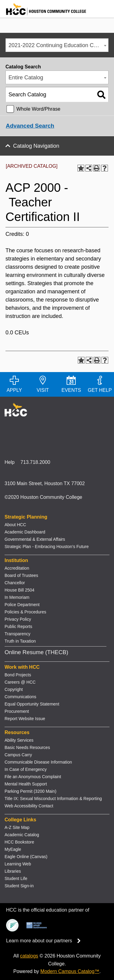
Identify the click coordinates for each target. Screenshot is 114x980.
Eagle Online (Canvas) (26, 857)
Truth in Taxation (20, 641)
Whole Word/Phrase (38, 109)
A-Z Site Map (17, 827)
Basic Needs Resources (27, 747)
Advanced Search (30, 126)
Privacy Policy (18, 619)
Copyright (14, 689)
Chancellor (15, 583)
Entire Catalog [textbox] (26, 78)
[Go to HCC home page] (43, 14)
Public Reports (18, 626)
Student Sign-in (19, 886)
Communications (20, 697)
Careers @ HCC (20, 682)
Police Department (22, 605)
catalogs (29, 956)
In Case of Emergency (26, 769)
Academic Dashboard (25, 532)
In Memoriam (17, 597)
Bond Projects (18, 675)
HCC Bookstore (19, 842)
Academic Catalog (22, 835)
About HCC (15, 525)
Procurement (17, 711)
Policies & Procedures (25, 612)
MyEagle (13, 849)
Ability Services (19, 740)
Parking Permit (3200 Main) (30, 791)
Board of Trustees (21, 575)
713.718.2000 (35, 462)
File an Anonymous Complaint (33, 777)
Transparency (17, 634)
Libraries (13, 871)
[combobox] (57, 45)
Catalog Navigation (36, 146)
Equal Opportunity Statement (32, 704)
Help (10, 462)
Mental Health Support (26, 784)
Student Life (16, 878)
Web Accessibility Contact (29, 806)
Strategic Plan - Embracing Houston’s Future (47, 547)
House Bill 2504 (19, 590)
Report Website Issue (25, 719)
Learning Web (18, 864)
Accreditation (17, 568)
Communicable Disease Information (38, 762)
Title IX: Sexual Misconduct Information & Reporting (53, 799)
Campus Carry (18, 755)
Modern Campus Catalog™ (70, 971)
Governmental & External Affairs (35, 539)
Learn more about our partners (45, 941)
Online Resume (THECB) (36, 652)
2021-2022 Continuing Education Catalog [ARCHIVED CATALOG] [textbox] (58, 45)
